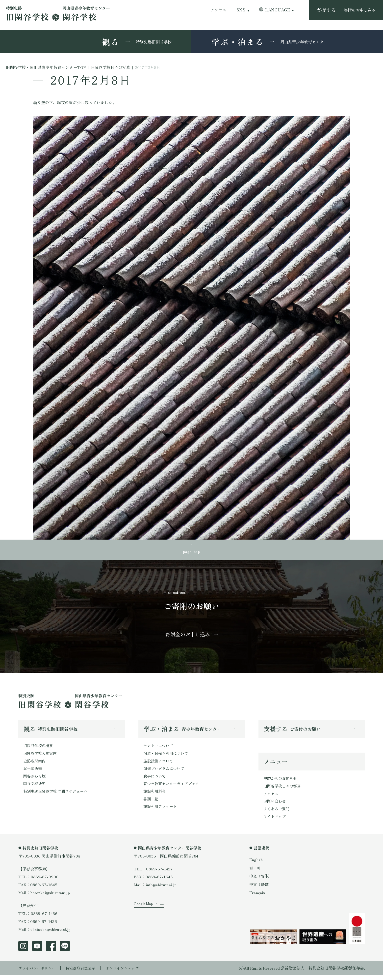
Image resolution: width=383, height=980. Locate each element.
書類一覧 (151, 804)
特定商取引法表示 (84, 973)
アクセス (218, 10)
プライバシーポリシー (38, 973)
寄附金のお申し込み (188, 636)
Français (257, 897)
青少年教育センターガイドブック (173, 788)
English (256, 865)
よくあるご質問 (277, 813)
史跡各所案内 (35, 764)
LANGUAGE (278, 10)
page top (192, 552)
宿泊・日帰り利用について (167, 756)
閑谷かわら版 (35, 780)
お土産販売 (33, 772)
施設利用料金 (155, 796)
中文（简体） (261, 881)
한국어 (255, 873)
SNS (241, 10)
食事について (155, 780)
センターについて (159, 748)
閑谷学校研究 (35, 788)
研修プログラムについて (165, 772)
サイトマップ (275, 821)
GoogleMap (144, 913)
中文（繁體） (261, 889)
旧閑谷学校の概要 (39, 748)
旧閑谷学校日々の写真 (283, 790)
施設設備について (159, 764)
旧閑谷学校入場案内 (41, 756)
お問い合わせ (275, 805)
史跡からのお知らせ (281, 782)
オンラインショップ (128, 973)
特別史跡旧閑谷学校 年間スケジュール (57, 796)
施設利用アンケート (161, 812)
